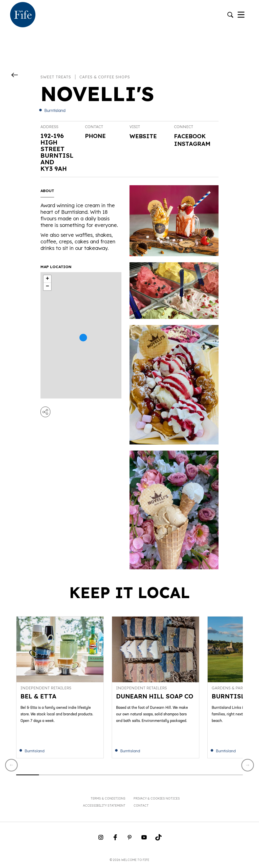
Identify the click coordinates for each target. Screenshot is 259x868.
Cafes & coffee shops (105, 77)
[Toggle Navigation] (241, 15)
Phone (96, 136)
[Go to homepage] (23, 15)
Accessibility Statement (104, 807)
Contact (141, 807)
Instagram (193, 144)
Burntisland (55, 110)
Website (144, 136)
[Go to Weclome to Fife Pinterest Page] (130, 841)
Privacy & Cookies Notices (157, 800)
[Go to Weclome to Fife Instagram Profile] (101, 841)
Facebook (191, 136)
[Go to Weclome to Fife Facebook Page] (115, 841)
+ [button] (47, 279)
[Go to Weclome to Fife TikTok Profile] (158, 841)
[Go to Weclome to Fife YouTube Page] (144, 841)
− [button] (47, 287)
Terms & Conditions (108, 800)
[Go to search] (230, 15)
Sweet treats (56, 77)
